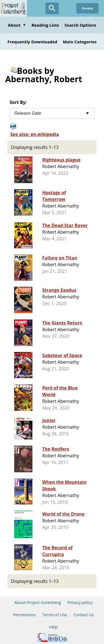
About (17, 25)
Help (53, 627)
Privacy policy (80, 602)
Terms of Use (54, 615)
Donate (87, 8)
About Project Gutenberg (37, 602)
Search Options (80, 25)
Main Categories (80, 42)
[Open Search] (52, 8)
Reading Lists (45, 25)
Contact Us (84, 615)
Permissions (24, 615)
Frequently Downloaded (32, 42)
